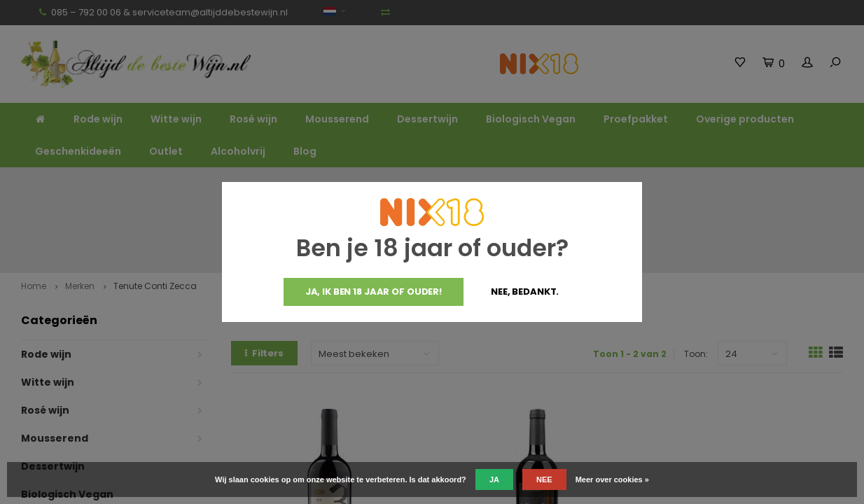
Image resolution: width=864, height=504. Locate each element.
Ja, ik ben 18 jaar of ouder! (374, 292)
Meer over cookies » (612, 479)
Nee (544, 479)
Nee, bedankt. (525, 292)
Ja (494, 479)
